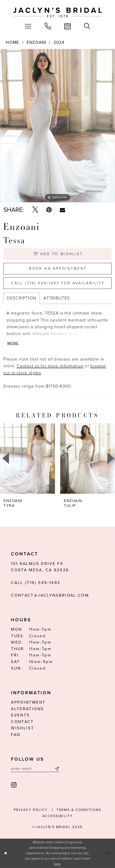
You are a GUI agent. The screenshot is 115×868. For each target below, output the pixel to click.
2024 (59, 42)
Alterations (27, 709)
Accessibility (58, 816)
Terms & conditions (79, 810)
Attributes (57, 298)
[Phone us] (48, 26)
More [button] (13, 343)
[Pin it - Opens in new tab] (49, 210)
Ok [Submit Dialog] (109, 853)
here (57, 864)
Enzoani (36, 42)
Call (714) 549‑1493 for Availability (58, 283)
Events (20, 715)
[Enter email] (35, 769)
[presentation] (27, 458)
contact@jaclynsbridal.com (50, 595)
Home (12, 42)
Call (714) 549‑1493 (36, 583)
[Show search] (87, 26)
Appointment (28, 702)
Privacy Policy (31, 810)
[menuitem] (28, 26)
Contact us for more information (50, 366)
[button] (28, 26)
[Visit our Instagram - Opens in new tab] (14, 785)
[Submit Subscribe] (56, 769)
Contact (22, 722)
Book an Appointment (58, 269)
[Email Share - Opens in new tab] (62, 210)
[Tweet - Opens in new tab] (35, 210)
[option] (57, 126)
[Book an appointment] (68, 26)
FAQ (16, 735)
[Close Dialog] (6, 853)
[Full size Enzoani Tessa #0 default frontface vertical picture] (57, 126)
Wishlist (23, 728)
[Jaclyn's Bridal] (57, 13)
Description (21, 298)
